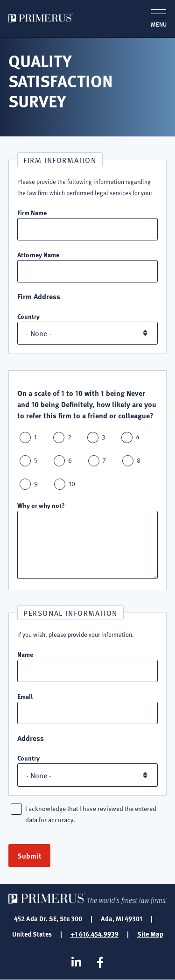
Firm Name (32, 212)
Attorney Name (38, 254)
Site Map (150, 934)
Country (28, 316)
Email (25, 696)
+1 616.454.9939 (94, 934)
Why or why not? (41, 505)
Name (25, 654)
